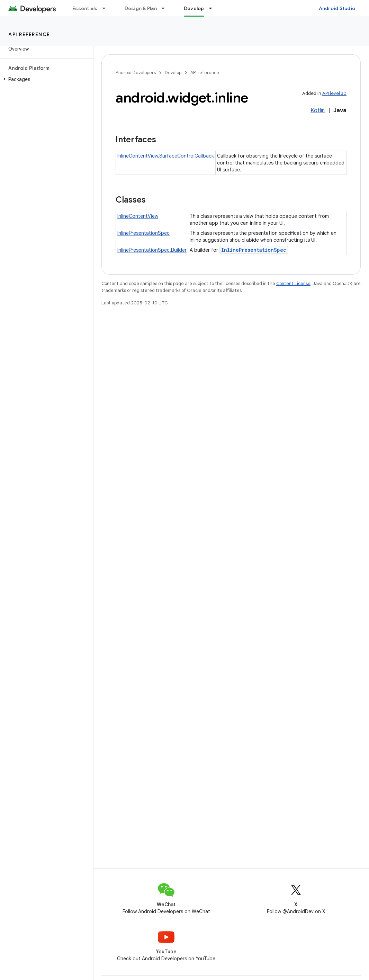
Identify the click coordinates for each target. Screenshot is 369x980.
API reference (29, 34)
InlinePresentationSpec (143, 233)
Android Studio (337, 8)
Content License (293, 283)
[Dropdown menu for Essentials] (107, 8)
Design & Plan (141, 8)
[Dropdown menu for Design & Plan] (166, 8)
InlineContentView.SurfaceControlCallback (166, 156)
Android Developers (136, 73)
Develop (173, 73)
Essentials (85, 8)
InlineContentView (138, 216)
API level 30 (334, 93)
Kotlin (318, 110)
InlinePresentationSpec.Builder (152, 250)
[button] (45, 79)
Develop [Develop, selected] (194, 8)
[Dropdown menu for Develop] (214, 8)
